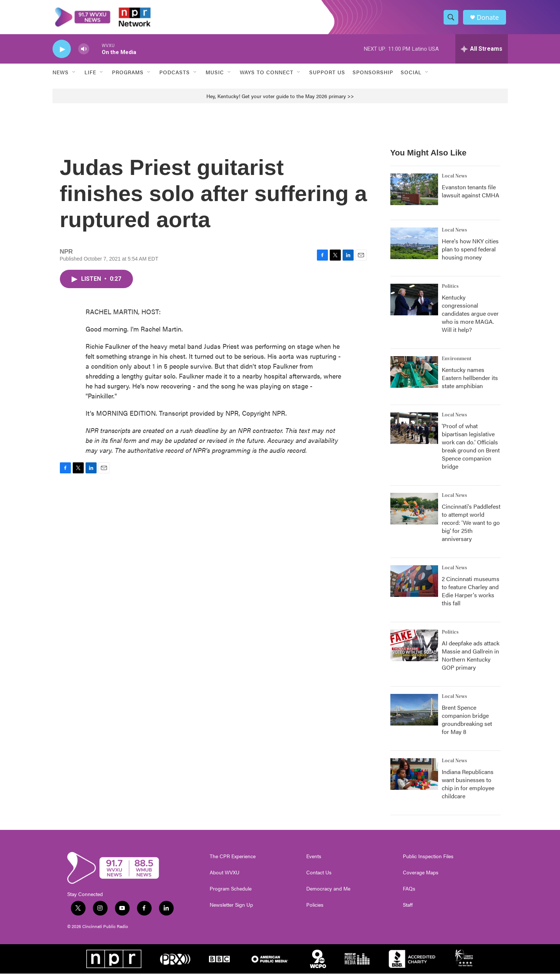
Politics (450, 291)
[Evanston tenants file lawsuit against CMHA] (414, 194)
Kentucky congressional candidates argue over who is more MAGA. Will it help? (470, 318)
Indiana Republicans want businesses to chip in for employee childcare (468, 788)
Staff (408, 909)
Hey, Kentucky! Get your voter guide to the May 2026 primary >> (280, 100)
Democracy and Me (328, 893)
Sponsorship (373, 76)
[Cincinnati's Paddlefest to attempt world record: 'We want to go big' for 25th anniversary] (414, 513)
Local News (454, 180)
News (61, 76)
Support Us (327, 76)
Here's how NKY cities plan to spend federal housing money (470, 253)
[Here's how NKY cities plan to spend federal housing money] (414, 248)
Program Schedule (231, 893)
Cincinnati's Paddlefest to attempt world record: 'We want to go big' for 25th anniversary (471, 527)
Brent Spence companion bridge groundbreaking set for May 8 (467, 724)
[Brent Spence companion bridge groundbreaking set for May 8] (414, 714)
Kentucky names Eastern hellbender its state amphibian (470, 382)
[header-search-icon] (452, 19)
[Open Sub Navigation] (74, 76)
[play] (62, 53)
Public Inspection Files (428, 861)
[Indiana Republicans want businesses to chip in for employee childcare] (414, 778)
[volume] (84, 53)
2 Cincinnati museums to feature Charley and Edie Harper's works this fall (471, 595)
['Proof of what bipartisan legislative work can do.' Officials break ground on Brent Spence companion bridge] (414, 433)
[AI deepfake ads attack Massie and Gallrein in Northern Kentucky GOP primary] (414, 650)
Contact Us (319, 877)
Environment (457, 363)
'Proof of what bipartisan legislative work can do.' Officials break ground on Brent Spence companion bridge (471, 450)
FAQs (409, 893)
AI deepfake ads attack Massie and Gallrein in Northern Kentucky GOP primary (471, 660)
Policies (315, 909)
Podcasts (175, 76)
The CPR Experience (233, 861)
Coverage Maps (421, 877)
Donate (489, 19)
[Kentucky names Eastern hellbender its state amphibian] (414, 376)
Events (314, 861)
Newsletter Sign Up (231, 909)
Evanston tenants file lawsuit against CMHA (471, 195)
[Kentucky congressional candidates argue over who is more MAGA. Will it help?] (414, 304)
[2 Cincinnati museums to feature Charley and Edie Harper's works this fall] (414, 585)
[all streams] (482, 53)
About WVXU (225, 877)
